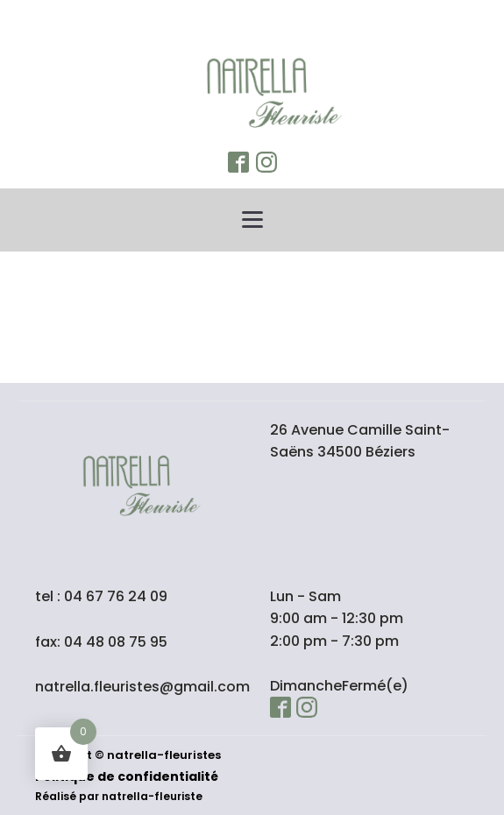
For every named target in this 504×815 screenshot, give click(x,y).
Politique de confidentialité (127, 776)
